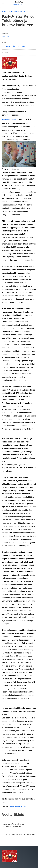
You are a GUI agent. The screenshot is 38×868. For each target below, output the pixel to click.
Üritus (26, 12)
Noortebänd (21, 46)
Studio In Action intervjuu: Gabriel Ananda (21, 834)
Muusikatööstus (16, 12)
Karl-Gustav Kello (8, 46)
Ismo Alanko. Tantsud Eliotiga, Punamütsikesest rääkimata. (13, 825)
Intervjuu (5, 12)
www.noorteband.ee (10, 119)
